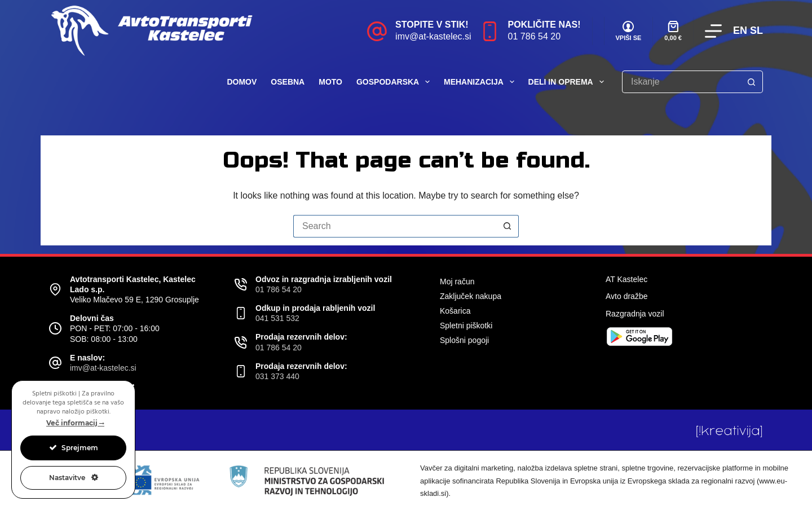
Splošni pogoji (464, 340)
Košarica (455, 311)
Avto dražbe (626, 296)
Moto (330, 82)
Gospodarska (395, 82)
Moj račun (457, 282)
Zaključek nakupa (471, 296)
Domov (242, 82)
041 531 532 (277, 318)
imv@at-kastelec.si (433, 36)
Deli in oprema (568, 82)
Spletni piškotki (466, 326)
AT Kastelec (626, 279)
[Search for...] (681, 82)
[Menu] (713, 31)
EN (740, 30)
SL (756, 30)
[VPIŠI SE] (629, 31)
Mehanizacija (481, 82)
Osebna (288, 82)
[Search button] (752, 82)
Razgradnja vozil (635, 314)
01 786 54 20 (534, 36)
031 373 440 (277, 376)
